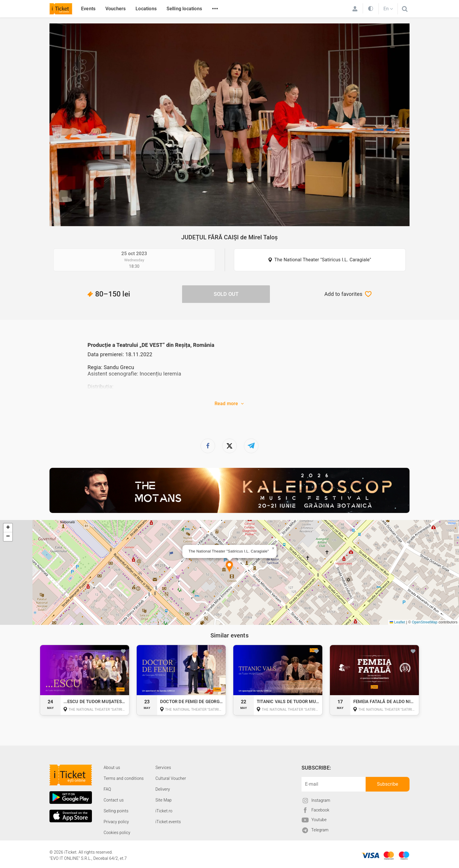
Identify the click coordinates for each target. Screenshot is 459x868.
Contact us (114, 800)
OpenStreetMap (425, 622)
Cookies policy (117, 833)
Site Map (164, 800)
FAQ (107, 789)
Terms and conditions (124, 778)
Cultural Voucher (171, 778)
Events (88, 9)
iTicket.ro (164, 811)
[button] (229, 567)
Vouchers (116, 9)
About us (112, 768)
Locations (146, 9)
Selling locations (184, 9)
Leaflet (397, 622)
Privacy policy (116, 822)
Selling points (116, 811)
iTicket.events (168, 822)
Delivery (163, 789)
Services (163, 768)
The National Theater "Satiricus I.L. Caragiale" (323, 260)
